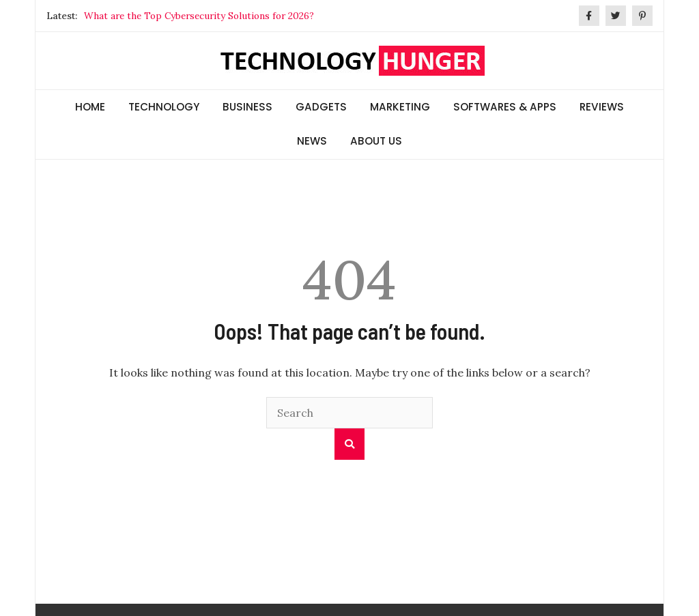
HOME (90, 107)
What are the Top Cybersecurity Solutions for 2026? (199, 16)
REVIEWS (602, 107)
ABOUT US (376, 141)
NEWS (312, 141)
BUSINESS (247, 107)
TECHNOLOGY (164, 107)
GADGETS (321, 107)
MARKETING (400, 107)
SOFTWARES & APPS (505, 107)
